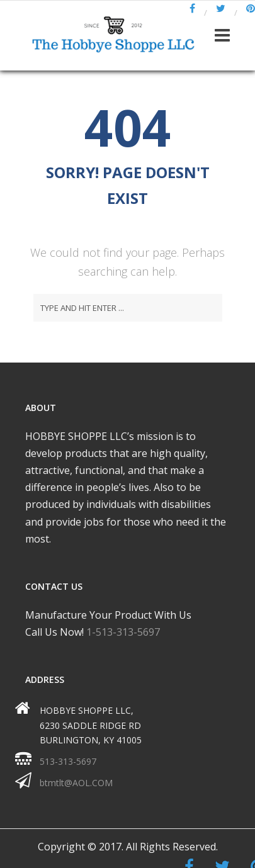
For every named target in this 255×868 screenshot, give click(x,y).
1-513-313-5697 (123, 632)
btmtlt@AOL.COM (76, 783)
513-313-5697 (68, 761)
